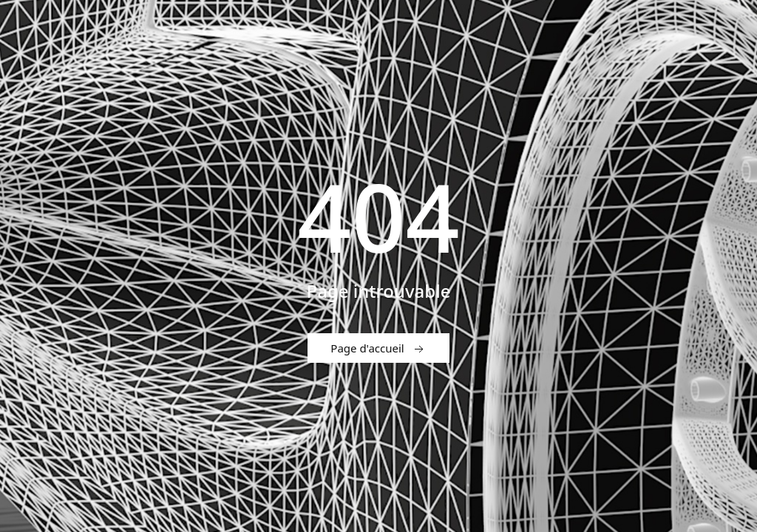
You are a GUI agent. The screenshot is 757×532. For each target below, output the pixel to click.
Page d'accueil (378, 349)
